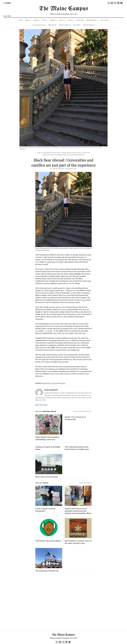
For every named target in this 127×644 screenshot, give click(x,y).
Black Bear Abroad (50, 383)
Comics (70, 20)
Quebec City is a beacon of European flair (75, 418)
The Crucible (105, 20)
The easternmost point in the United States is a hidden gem (77, 448)
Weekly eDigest (91, 20)
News (44, 20)
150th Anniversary (89, 25)
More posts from (41, 405)
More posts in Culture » (85, 483)
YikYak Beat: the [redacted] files (48, 541)
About (27, 20)
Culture (36, 20)
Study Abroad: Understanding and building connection (47, 438)
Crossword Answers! (39, 25)
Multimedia (80, 20)
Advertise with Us (65, 25)
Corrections (77, 25)
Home (21, 20)
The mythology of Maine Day (47, 571)
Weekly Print (52, 25)
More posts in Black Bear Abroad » (83, 411)
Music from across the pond (46, 477)
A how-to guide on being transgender (45, 510)
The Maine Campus (63, 9)
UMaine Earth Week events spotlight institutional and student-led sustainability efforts (78, 511)
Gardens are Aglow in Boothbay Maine (48, 448)
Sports (61, 20)
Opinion (53, 20)
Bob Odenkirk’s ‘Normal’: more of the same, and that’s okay (78, 542)
